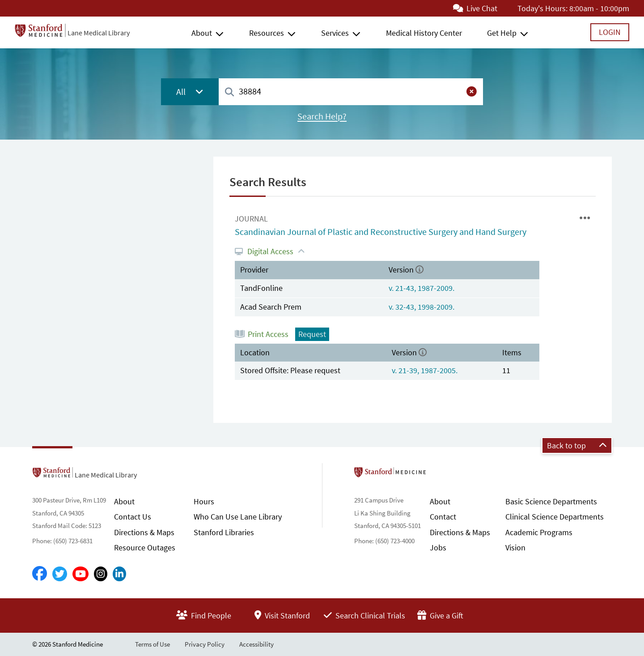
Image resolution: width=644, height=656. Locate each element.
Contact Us (133, 517)
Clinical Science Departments (555, 517)
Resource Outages (145, 547)
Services (335, 33)
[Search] (229, 92)
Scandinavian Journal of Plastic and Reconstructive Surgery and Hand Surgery (381, 232)
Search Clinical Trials (364, 616)
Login (610, 32)
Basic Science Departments (551, 501)
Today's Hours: (542, 8)
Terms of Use (153, 644)
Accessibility (256, 644)
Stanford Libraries (224, 532)
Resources (267, 33)
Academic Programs (539, 532)
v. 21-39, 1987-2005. (425, 370)
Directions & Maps (144, 532)
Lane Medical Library (99, 33)
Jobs (438, 547)
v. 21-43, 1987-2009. (422, 288)
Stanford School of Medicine (442, 475)
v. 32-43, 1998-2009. (422, 307)
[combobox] (351, 92)
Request (312, 334)
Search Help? (322, 116)
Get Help (502, 33)
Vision (515, 547)
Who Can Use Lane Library (238, 517)
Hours (204, 501)
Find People (204, 616)
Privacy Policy (205, 644)
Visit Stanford (282, 616)
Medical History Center (424, 33)
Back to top (577, 445)
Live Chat (475, 8)
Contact (443, 517)
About (202, 33)
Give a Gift (440, 616)
